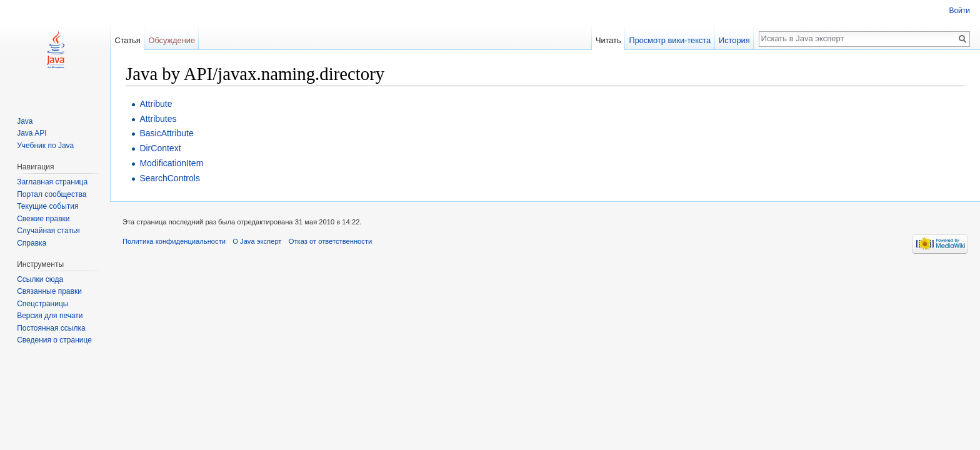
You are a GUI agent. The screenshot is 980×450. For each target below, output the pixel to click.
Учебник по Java (45, 146)
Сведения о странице (54, 340)
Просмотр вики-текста (670, 40)
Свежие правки (43, 219)
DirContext (160, 148)
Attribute (156, 104)
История (734, 40)
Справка (32, 243)
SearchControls (170, 178)
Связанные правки (49, 291)
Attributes (158, 119)
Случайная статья (48, 231)
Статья (127, 40)
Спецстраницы (42, 304)
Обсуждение (172, 40)
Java (25, 121)
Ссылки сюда (40, 279)
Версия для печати (50, 316)
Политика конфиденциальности (174, 241)
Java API (32, 133)
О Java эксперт (257, 241)
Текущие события (47, 206)
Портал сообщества (52, 194)
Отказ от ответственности (331, 241)
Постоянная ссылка (51, 328)
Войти (959, 11)
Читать (608, 40)
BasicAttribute (166, 133)
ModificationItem (171, 163)
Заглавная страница (52, 182)
